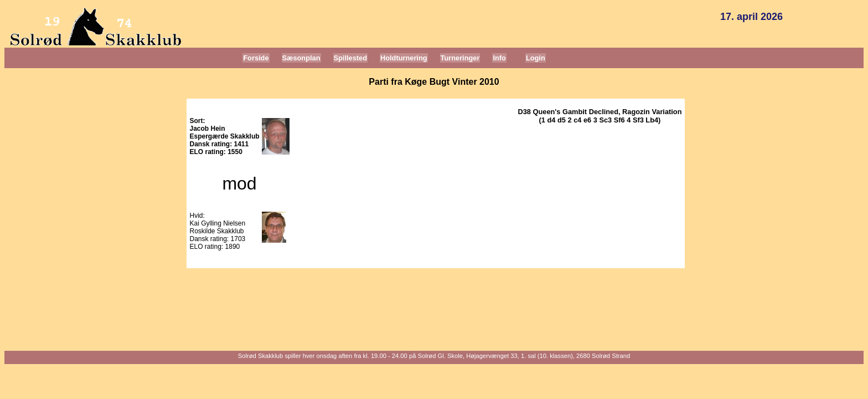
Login (536, 58)
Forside (256, 58)
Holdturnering (404, 58)
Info (499, 58)
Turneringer (460, 58)
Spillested (350, 58)
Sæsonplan (301, 58)
